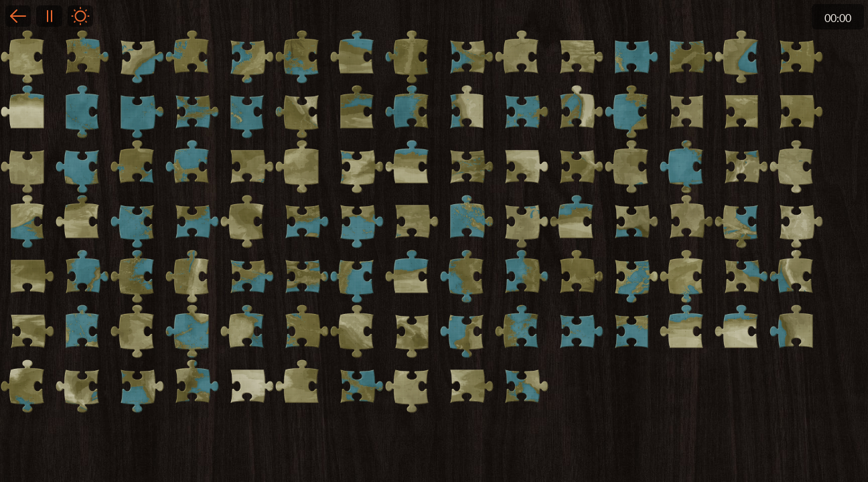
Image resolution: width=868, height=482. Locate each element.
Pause (49, 16)
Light (80, 16)
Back (18, 16)
